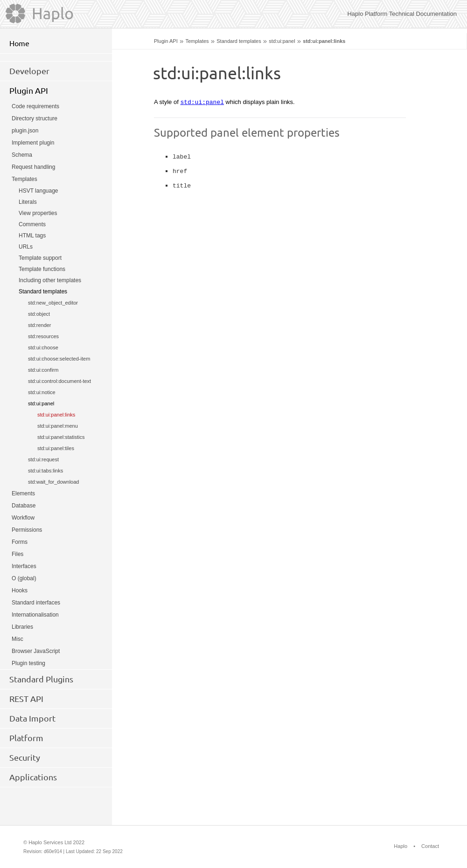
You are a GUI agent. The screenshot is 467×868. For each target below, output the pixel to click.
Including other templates (50, 280)
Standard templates (239, 41)
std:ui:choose (43, 347)
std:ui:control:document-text (59, 381)
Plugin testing (28, 663)
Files (17, 554)
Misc (17, 639)
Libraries (22, 627)
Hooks (20, 590)
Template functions (42, 269)
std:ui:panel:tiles (56, 448)
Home (19, 43)
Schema (22, 155)
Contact (430, 846)
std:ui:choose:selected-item (59, 359)
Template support (40, 258)
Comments (32, 224)
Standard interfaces (36, 603)
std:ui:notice (42, 392)
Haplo (401, 846)
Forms (20, 542)
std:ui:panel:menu (58, 426)
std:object (39, 314)
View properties (38, 213)
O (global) (24, 578)
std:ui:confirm (43, 370)
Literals (28, 202)
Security (25, 757)
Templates (197, 41)
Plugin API (166, 41)
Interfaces (24, 566)
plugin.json (25, 131)
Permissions (27, 530)
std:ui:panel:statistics (61, 437)
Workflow (23, 518)
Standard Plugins (41, 679)
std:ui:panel (282, 41)
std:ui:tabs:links (45, 471)
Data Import (32, 718)
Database (24, 506)
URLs (26, 247)
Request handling (33, 167)
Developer (29, 71)
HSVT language (38, 191)
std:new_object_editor (53, 303)
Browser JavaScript (36, 651)
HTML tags (32, 236)
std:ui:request (43, 459)
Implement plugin (33, 143)
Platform (26, 738)
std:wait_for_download (53, 482)
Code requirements (35, 106)
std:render (40, 325)
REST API (26, 699)
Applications (33, 777)
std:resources (43, 336)
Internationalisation (35, 615)
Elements (23, 493)
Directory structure (35, 118)
